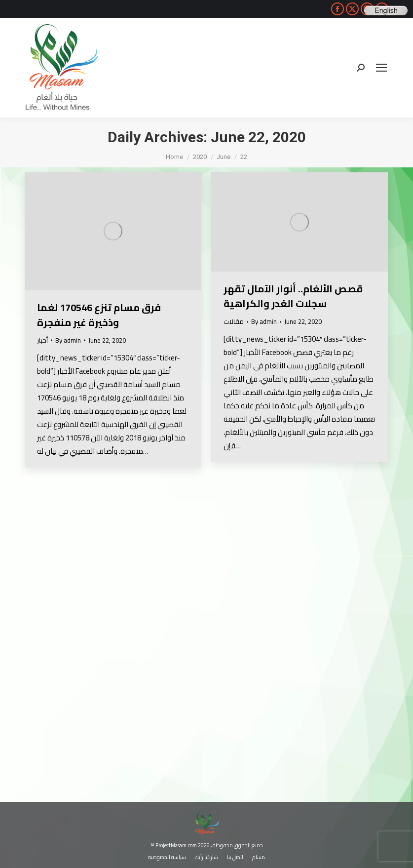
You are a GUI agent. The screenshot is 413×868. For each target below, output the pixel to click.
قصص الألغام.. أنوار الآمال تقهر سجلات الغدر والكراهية (293, 296)
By (68, 340)
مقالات (234, 321)
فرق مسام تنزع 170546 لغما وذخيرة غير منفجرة (99, 315)
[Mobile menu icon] (381, 68)
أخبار (42, 340)
